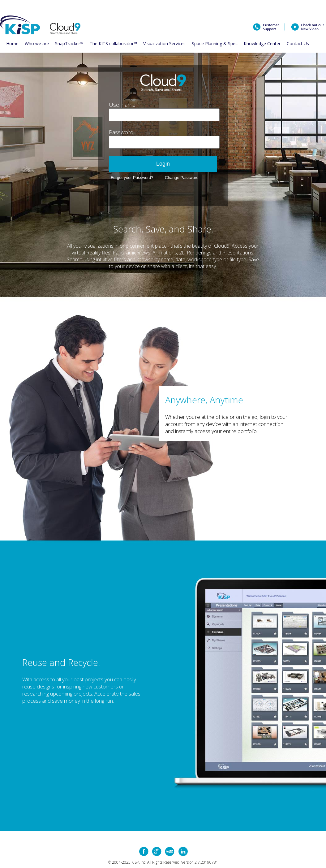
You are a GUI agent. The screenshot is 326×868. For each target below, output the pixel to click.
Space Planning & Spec (215, 43)
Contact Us (298, 43)
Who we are (37, 43)
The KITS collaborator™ (113, 43)
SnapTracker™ (69, 43)
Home (12, 43)
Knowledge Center (262, 43)
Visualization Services (164, 43)
